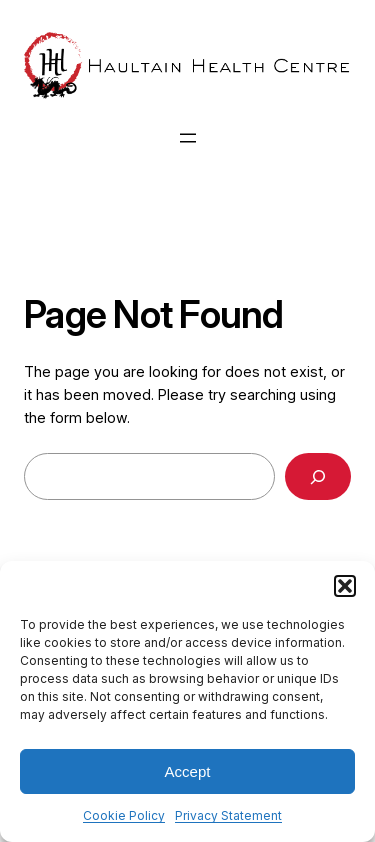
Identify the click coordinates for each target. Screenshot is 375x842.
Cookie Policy (124, 815)
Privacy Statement (228, 815)
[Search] (318, 476)
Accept (188, 771)
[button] (345, 586)
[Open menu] (188, 138)
